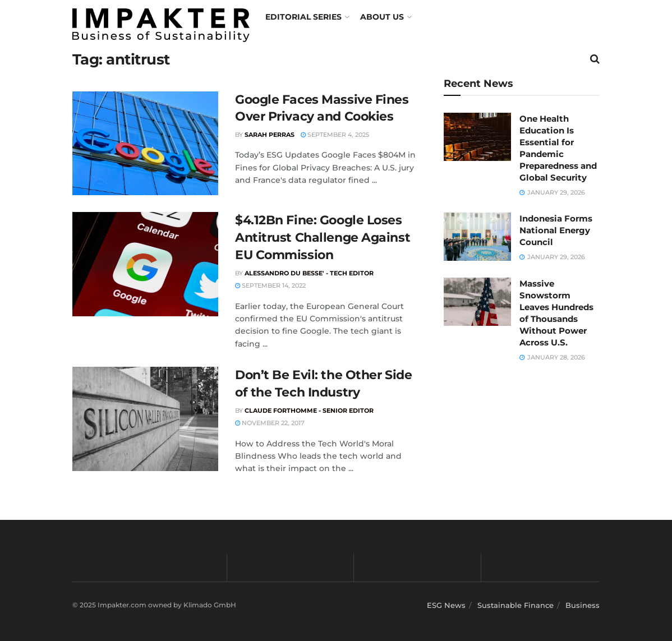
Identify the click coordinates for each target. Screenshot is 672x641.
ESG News (446, 605)
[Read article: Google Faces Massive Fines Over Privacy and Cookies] (145, 144)
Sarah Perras (270, 135)
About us (382, 17)
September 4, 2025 (335, 135)
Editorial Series (303, 17)
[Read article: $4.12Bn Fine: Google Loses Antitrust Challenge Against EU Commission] (145, 264)
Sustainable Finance (515, 605)
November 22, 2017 (270, 423)
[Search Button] (595, 59)
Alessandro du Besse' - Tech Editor (309, 273)
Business (583, 605)
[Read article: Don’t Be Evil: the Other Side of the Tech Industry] (145, 419)
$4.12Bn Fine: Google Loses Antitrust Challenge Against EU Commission (323, 238)
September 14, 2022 (270, 285)
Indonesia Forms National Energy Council (556, 230)
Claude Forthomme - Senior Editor (309, 411)
